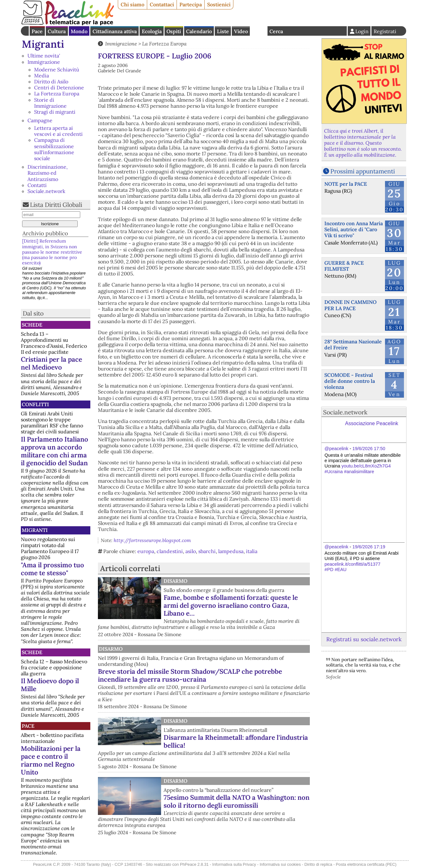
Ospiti (174, 31)
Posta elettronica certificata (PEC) (366, 864)
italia (252, 551)
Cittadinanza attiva (115, 31)
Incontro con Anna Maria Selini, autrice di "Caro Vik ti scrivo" (354, 229)
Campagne (40, 120)
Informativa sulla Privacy (234, 864)
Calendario (199, 31)
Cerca (276, 31)
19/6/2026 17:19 (369, 547)
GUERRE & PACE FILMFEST (344, 266)
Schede (32, 325)
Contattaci (162, 4)
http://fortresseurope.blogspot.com (152, 540)
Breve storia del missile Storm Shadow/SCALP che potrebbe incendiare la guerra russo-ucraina (190, 675)
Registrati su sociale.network (364, 639)
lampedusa (231, 551)
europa (146, 551)
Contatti (37, 185)
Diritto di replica (318, 864)
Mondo (79, 31)
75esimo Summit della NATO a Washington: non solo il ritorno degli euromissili (237, 801)
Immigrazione (44, 62)
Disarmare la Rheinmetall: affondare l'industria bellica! (236, 741)
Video (241, 31)
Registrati (385, 31)
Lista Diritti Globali (56, 205)
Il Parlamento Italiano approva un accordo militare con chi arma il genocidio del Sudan (54, 451)
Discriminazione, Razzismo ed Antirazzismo (48, 173)
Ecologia (152, 31)
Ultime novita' (44, 56)
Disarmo (175, 581)
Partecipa (191, 4)
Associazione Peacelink (372, 423)
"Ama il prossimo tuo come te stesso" (52, 569)
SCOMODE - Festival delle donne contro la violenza (350, 381)
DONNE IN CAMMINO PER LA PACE (350, 305)
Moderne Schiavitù (57, 69)
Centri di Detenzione (59, 87)
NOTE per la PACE (346, 184)
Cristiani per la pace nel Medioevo (51, 363)
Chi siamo (132, 4)
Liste (223, 31)
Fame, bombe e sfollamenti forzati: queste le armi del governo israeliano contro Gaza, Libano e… (231, 605)
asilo (191, 551)
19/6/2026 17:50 (369, 449)
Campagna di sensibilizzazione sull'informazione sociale (54, 149)
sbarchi (207, 551)
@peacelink (337, 449)
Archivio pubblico (45, 233)
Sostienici (219, 4)
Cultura (57, 31)
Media (42, 75)
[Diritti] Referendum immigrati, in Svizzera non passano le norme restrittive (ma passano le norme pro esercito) (52, 252)
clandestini (170, 551)
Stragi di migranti (55, 112)
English (259, 31)
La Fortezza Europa (57, 93)
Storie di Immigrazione (50, 103)
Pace (37, 31)
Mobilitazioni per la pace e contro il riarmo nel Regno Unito (51, 760)
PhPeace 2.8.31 (194, 864)
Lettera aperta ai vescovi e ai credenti (58, 131)
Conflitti (35, 404)
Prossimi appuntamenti (363, 171)
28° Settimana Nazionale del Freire (353, 344)
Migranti (43, 44)
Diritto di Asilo (51, 81)
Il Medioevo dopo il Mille (50, 685)
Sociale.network (46, 191)
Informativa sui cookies (280, 864)
